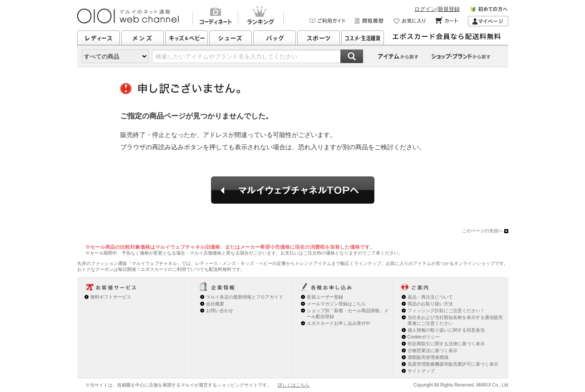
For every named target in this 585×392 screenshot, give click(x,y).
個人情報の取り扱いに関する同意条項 (446, 330)
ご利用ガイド (328, 21)
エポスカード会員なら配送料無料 (449, 38)
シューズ (231, 38)
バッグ (275, 38)
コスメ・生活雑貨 (363, 38)
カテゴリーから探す (399, 56)
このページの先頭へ (482, 231)
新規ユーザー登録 (325, 297)
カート (447, 21)
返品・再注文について (430, 297)
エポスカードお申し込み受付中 (339, 323)
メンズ (143, 38)
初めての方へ (490, 11)
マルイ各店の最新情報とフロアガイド (245, 297)
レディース (98, 38)
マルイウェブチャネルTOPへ (293, 190)
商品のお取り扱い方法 (430, 304)
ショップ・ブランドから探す (462, 56)
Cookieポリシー (424, 337)
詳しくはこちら (294, 385)
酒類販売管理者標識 (428, 357)
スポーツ (319, 38)
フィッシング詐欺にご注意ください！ (446, 311)
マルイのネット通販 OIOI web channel (129, 16)
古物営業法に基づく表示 (433, 350)
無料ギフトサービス (111, 297)
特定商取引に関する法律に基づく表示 (446, 344)
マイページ (488, 21)
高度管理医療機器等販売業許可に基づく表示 (453, 364)
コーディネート (215, 17)
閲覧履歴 (370, 21)
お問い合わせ (220, 311)
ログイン (425, 9)
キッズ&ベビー (187, 38)
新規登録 (449, 9)
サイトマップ (421, 371)
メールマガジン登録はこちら (336, 304)
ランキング (261, 17)
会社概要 (215, 304)
